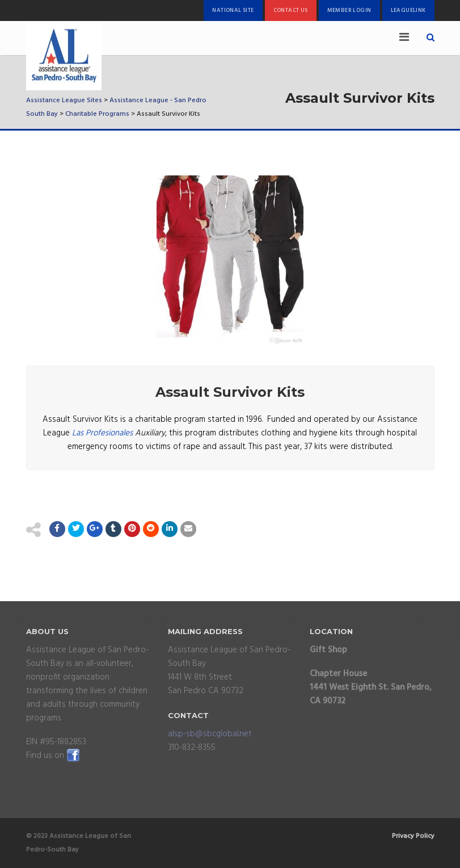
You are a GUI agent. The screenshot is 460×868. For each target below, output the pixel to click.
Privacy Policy (413, 836)
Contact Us (291, 10)
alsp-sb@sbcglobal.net (210, 734)
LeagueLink (408, 10)
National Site (233, 10)
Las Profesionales (102, 433)
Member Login (349, 10)
